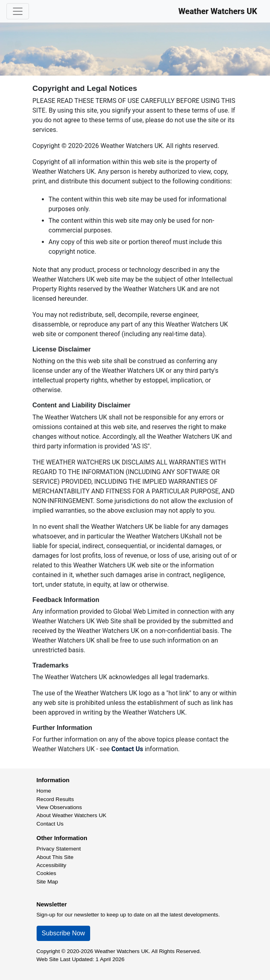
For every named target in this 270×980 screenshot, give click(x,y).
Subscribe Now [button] (64, 933)
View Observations (59, 807)
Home (44, 791)
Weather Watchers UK (218, 11)
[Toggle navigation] (18, 11)
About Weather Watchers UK (72, 815)
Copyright (48, 951)
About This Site (55, 857)
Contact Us (127, 749)
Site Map (47, 882)
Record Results (55, 799)
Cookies (46, 873)
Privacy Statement (59, 849)
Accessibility (52, 865)
